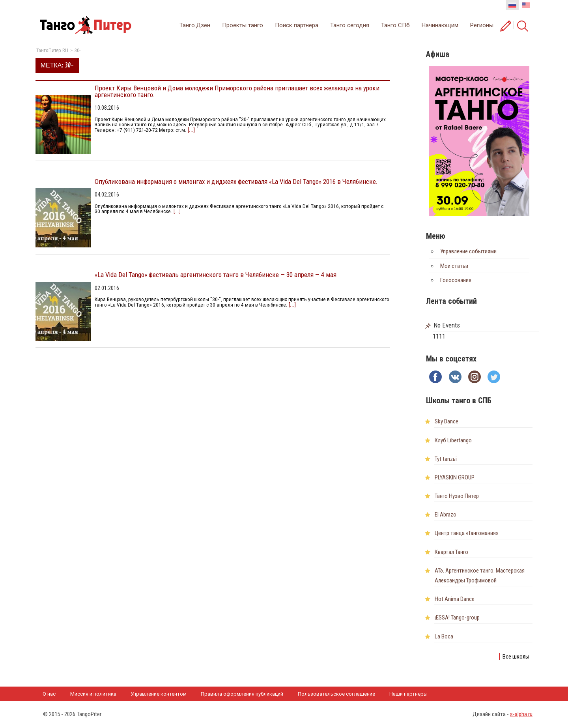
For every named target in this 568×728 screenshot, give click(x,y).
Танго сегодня (350, 25)
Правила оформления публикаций (242, 694)
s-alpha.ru (521, 714)
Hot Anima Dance (455, 599)
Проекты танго (243, 25)
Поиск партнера (297, 25)
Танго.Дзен (195, 25)
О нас (49, 694)
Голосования (456, 280)
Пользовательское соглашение (336, 694)
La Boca (444, 636)
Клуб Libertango (453, 440)
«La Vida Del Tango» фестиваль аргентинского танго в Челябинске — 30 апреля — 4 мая (216, 275)
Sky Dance (447, 421)
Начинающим (440, 25)
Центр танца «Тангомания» (466, 533)
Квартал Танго (451, 552)
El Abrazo (446, 515)
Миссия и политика (93, 694)
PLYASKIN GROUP (455, 477)
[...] (191, 130)
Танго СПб (395, 25)
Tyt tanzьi (446, 459)
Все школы (516, 657)
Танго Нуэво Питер (457, 496)
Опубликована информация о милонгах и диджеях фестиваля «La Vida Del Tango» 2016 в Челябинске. (236, 182)
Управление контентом (159, 694)
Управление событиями (468, 251)
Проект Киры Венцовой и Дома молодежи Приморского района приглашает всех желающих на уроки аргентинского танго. (237, 91)
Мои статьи (454, 266)
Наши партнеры (408, 694)
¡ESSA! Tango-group (457, 618)
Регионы (482, 25)
